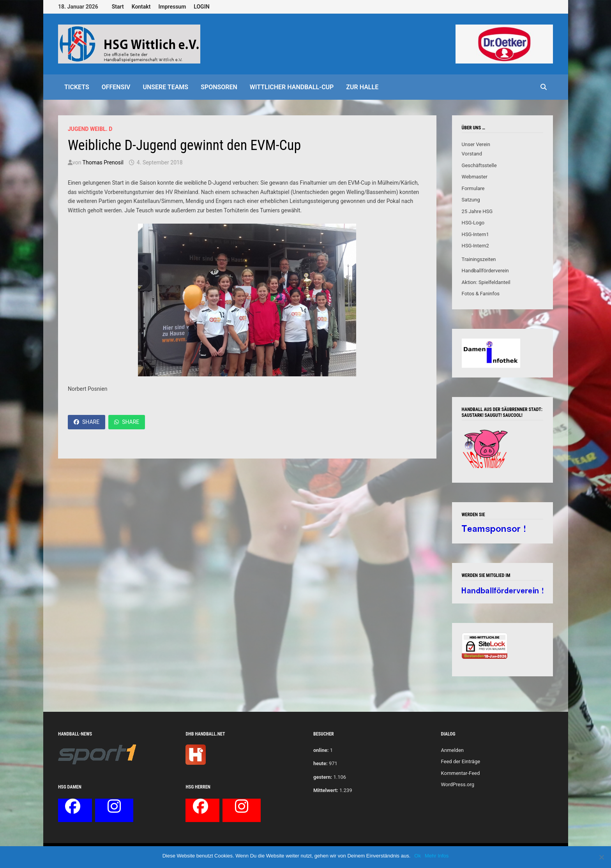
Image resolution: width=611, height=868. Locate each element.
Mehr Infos (437, 856)
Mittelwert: (326, 790)
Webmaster (475, 177)
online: (321, 750)
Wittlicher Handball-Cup (292, 87)
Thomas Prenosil (103, 162)
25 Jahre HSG (477, 211)
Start (118, 7)
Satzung (471, 200)
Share (87, 422)
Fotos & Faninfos (481, 294)
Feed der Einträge (460, 761)
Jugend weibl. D (90, 129)
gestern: (323, 777)
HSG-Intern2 (475, 246)
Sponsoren (219, 87)
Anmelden (452, 750)
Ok (418, 856)
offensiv (116, 87)
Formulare (473, 188)
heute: (321, 763)
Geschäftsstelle (479, 165)
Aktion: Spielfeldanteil (486, 282)
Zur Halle (362, 87)
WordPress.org (457, 784)
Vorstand (472, 154)
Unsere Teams (165, 87)
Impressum (172, 7)
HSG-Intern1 (475, 234)
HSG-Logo (473, 223)
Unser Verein (476, 144)
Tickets (77, 87)
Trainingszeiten (479, 259)
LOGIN (201, 7)
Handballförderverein (485, 271)
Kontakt (141, 7)
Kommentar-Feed (460, 773)
